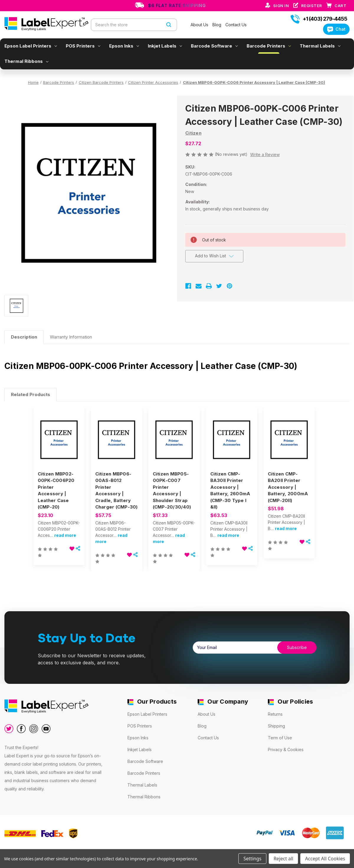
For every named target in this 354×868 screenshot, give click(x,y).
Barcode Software (214, 46)
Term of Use (280, 738)
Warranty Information (71, 337)
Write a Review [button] (265, 155)
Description (24, 337)
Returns (275, 714)
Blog (217, 25)
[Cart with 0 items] (340, 6)
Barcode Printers (269, 46)
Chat (336, 29)
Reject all (283, 859)
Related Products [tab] (31, 394)
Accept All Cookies (325, 859)
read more (65, 535)
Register (312, 6)
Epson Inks (124, 46)
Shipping (276, 726)
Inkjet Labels (165, 46)
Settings (252, 859)
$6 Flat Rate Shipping (177, 5)
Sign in (282, 6)
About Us (200, 25)
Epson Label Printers (31, 46)
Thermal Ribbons (26, 61)
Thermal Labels (320, 46)
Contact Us (236, 25)
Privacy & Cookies (286, 750)
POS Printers (83, 46)
